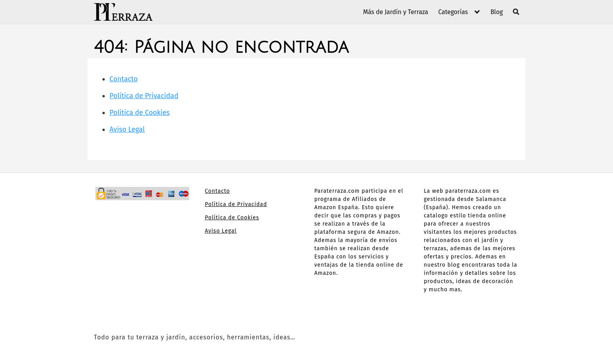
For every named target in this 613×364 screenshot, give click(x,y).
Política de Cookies (140, 113)
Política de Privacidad (144, 96)
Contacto (124, 79)
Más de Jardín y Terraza (396, 12)
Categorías (453, 12)
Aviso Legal (127, 129)
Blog (496, 12)
